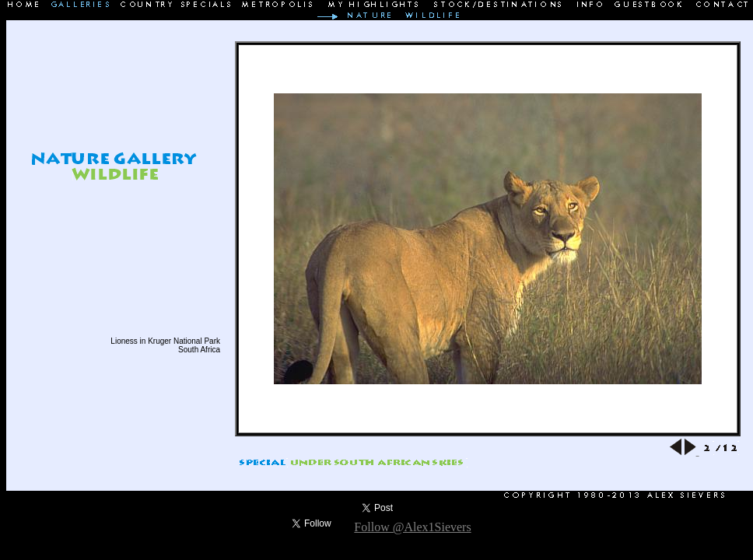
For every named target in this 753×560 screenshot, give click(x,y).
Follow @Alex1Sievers (412, 527)
